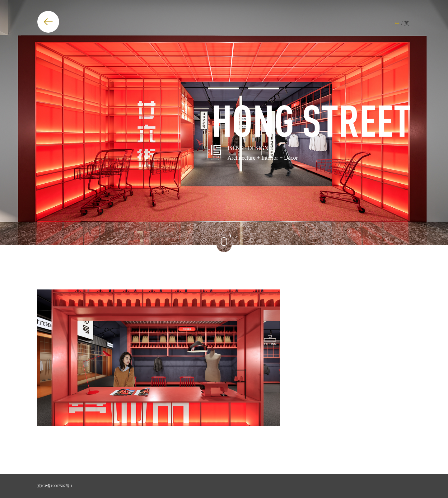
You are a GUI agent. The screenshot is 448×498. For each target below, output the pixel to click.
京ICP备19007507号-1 (55, 486)
